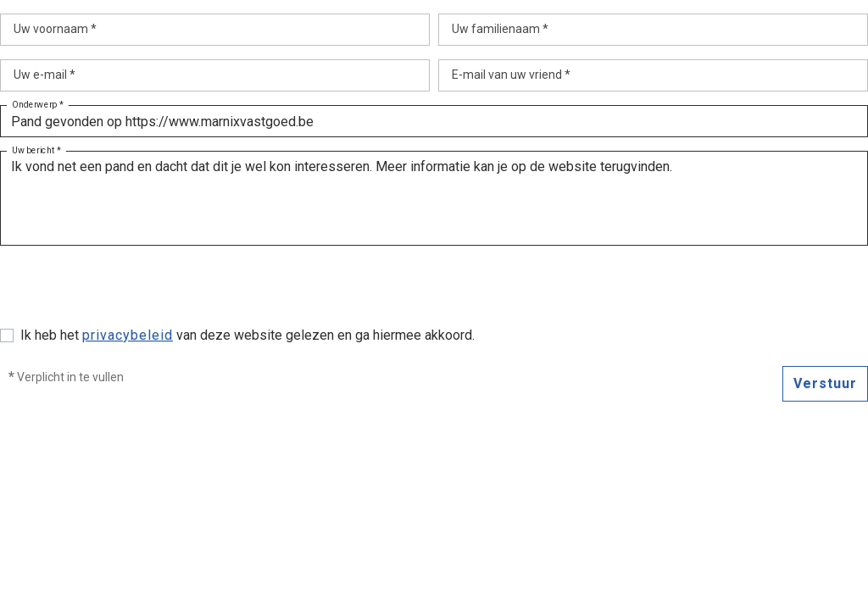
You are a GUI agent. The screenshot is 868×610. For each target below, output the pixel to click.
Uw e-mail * (45, 75)
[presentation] (129, 292)
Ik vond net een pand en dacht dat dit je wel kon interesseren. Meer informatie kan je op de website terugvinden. (434, 198)
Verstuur (825, 383)
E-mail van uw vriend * (511, 75)
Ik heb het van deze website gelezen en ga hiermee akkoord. (248, 335)
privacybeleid (128, 335)
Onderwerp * (38, 105)
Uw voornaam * (55, 29)
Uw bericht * (36, 151)
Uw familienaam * (500, 29)
